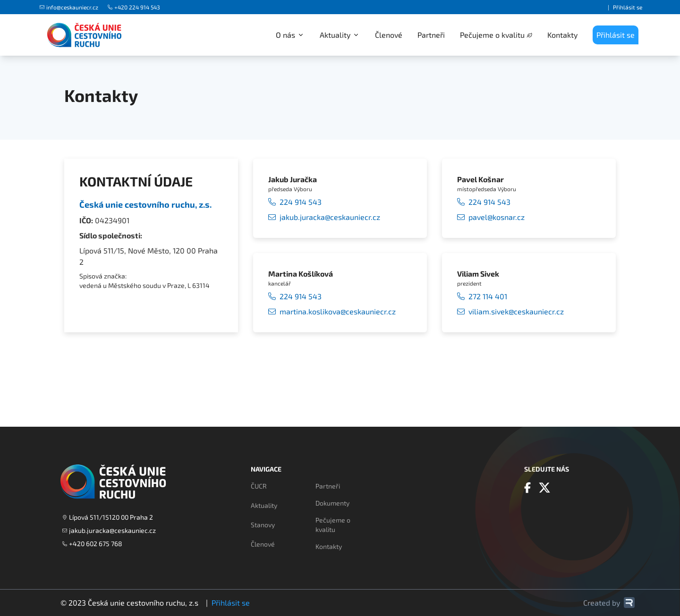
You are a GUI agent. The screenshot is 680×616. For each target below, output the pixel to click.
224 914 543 (295, 202)
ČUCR (259, 486)
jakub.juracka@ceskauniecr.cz (324, 217)
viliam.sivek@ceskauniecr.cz (510, 311)
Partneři (431, 35)
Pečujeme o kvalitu (492, 35)
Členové (389, 35)
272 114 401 (482, 296)
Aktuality (264, 505)
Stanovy (263, 525)
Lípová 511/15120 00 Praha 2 (108, 517)
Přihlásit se (628, 7)
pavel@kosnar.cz (491, 217)
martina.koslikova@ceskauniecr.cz (332, 311)
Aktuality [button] (340, 35)
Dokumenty (332, 503)
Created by (609, 603)
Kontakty (562, 35)
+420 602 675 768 (92, 544)
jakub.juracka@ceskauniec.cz (109, 530)
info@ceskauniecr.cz (69, 7)
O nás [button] (290, 35)
